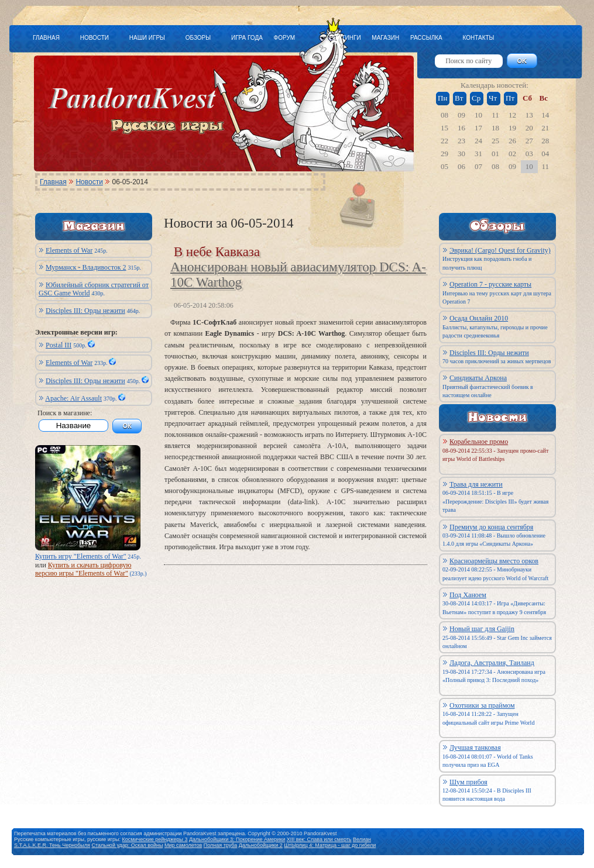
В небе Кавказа (217, 252)
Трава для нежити (476, 484)
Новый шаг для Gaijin (482, 629)
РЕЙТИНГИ (345, 38)
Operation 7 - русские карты (490, 284)
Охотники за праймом (482, 705)
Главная (53, 182)
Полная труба (220, 845)
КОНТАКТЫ (478, 38)
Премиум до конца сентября (491, 527)
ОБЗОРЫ (198, 38)
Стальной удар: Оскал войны (127, 845)
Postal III (59, 345)
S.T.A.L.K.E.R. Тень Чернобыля (52, 845)
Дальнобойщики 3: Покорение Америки (237, 839)
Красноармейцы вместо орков (494, 561)
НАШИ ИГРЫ (147, 38)
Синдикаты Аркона (478, 378)
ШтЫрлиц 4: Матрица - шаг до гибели (330, 845)
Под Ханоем (468, 595)
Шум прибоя (468, 782)
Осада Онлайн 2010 (479, 318)
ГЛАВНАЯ (46, 38)
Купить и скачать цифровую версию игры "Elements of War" (83, 569)
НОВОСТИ (95, 38)
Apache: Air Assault (73, 398)
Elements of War (69, 250)
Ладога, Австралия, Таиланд (492, 663)
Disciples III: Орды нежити (85, 311)
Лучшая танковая (475, 748)
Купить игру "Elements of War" (81, 556)
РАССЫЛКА (426, 38)
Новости (89, 182)
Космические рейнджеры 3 (155, 839)
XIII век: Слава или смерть (319, 839)
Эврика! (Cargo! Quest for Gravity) (500, 250)
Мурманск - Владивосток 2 (86, 267)
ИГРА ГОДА (247, 38)
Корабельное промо (479, 442)
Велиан (362, 839)
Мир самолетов (183, 845)
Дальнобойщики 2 (261, 845)
